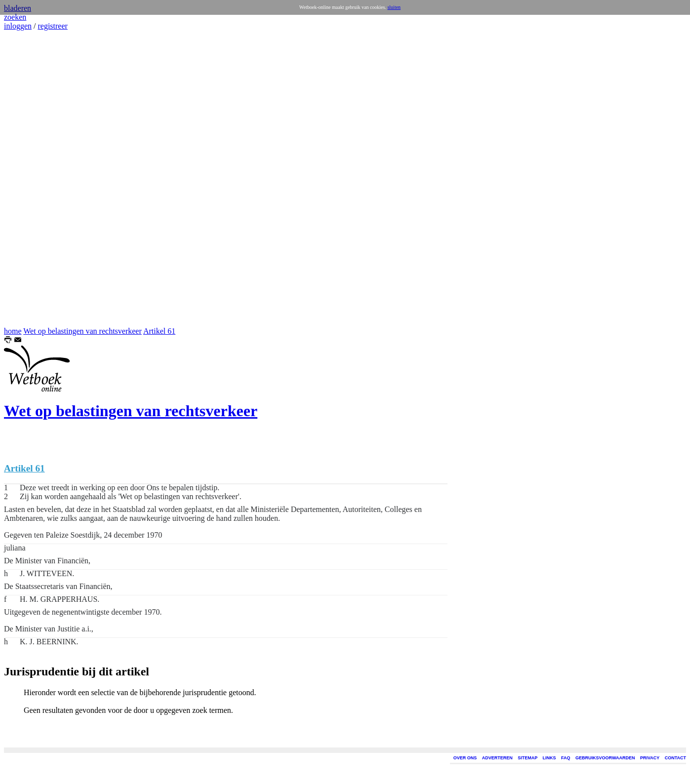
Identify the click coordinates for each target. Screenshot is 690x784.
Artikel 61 (159, 331)
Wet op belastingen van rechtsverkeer (82, 331)
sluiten (394, 7)
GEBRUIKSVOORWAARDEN (605, 758)
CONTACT (675, 758)
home (13, 331)
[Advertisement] (34, 179)
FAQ (566, 758)
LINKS (549, 758)
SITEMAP (528, 758)
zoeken (15, 17)
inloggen (18, 26)
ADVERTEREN (497, 758)
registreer (52, 26)
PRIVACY (650, 758)
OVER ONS (465, 758)
